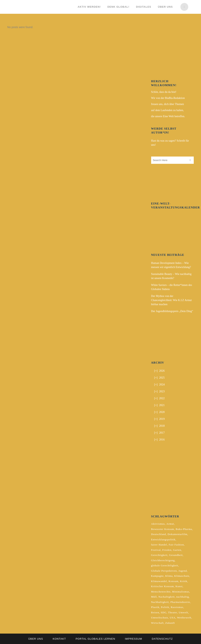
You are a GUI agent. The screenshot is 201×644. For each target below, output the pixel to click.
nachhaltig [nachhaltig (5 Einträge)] (183, 597)
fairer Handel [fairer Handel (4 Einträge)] (159, 545)
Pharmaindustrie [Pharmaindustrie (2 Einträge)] (180, 602)
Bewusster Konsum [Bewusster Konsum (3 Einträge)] (163, 529)
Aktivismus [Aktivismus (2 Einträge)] (158, 524)
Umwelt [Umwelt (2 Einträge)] (184, 612)
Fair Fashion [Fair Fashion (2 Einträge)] (176, 545)
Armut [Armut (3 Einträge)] (170, 524)
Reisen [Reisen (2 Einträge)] (155, 612)
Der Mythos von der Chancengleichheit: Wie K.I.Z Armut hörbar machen (171, 300)
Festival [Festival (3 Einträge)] (156, 550)
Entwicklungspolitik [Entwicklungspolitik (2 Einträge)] (163, 539)
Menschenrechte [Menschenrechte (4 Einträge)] (161, 592)
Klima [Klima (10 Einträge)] (169, 576)
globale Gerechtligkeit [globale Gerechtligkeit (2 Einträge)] (165, 565)
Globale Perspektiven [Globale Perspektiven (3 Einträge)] (164, 571)
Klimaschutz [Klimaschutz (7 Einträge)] (182, 576)
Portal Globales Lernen (95, 639)
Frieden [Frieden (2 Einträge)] (167, 550)
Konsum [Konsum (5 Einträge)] (174, 581)
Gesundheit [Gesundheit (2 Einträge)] (176, 555)
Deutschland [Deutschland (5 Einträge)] (159, 534)
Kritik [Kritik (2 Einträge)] (184, 581)
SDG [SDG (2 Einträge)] (164, 612)
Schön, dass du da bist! (164, 92)
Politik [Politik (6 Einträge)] (165, 607)
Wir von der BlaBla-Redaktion (168, 98)
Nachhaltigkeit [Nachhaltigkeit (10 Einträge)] (160, 602)
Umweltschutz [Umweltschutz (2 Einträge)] (160, 618)
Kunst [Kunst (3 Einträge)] (179, 586)
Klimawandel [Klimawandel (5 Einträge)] (159, 581)
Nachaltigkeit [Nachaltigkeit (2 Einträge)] (167, 597)
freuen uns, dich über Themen (168, 104)
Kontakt (59, 639)
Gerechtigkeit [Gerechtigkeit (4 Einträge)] (159, 555)
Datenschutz (162, 639)
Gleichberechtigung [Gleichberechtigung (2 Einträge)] (163, 560)
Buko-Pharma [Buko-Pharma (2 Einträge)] (184, 529)
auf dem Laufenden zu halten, (168, 110)
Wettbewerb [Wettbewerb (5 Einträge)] (184, 618)
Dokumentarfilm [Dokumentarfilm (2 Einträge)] (178, 534)
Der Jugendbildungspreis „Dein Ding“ (172, 311)
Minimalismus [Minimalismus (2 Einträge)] (181, 592)
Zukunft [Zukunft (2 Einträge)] (170, 623)
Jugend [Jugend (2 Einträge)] (183, 571)
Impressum (133, 639)
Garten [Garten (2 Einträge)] (177, 550)
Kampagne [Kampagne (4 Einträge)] (157, 576)
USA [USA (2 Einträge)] (173, 618)
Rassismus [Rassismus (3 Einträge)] (177, 607)
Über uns (36, 639)
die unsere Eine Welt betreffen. (168, 116)
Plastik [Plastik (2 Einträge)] (155, 607)
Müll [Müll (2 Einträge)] (154, 597)
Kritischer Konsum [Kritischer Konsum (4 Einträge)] (163, 586)
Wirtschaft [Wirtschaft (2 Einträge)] (157, 623)
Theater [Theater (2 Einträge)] (173, 612)
